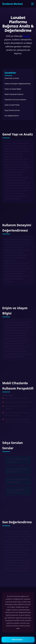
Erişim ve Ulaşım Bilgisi (13, 89)
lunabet (26, 36)
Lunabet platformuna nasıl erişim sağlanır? (18, 460)
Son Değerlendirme (12, 116)
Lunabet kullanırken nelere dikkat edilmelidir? (18, 481)
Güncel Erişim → (18, 640)
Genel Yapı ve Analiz (12, 78)
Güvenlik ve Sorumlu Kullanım (15, 100)
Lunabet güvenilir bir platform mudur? (16, 491)
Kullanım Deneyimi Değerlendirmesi (18, 84)
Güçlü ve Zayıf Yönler (12, 105)
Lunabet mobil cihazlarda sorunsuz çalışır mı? (17, 470)
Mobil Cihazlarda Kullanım (14, 94)
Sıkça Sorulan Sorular (12, 110)
